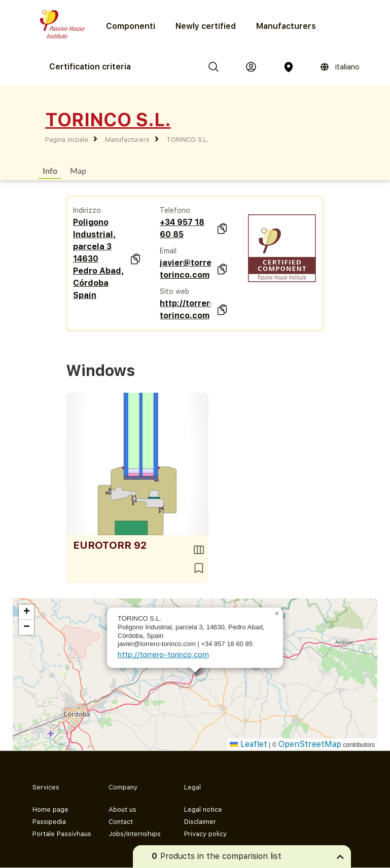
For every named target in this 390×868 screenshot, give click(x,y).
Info (50, 171)
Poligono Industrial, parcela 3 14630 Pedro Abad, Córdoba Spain (99, 259)
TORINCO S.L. (187, 140)
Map (78, 171)
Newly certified (206, 26)
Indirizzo (87, 210)
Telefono (175, 210)
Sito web (174, 291)
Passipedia (49, 822)
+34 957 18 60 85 (182, 228)
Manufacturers (286, 26)
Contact (121, 822)
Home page (50, 809)
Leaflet (249, 744)
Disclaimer (200, 822)
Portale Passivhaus (62, 834)
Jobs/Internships (135, 834)
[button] (277, 614)
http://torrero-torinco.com (185, 309)
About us (122, 809)
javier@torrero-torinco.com (185, 269)
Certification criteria (90, 67)
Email (168, 251)
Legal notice (203, 809)
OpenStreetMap (310, 744)
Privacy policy (205, 834)
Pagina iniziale (67, 140)
